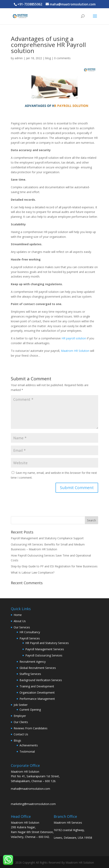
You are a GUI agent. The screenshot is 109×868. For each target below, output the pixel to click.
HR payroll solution (74, 338)
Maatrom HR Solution (75, 351)
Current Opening (30, 710)
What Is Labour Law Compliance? (33, 572)
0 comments (62, 58)
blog (48, 58)
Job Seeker (21, 705)
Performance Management (37, 699)
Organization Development (37, 692)
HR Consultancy (30, 632)
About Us (20, 621)
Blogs (17, 740)
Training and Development (37, 686)
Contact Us (21, 734)
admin (19, 58)
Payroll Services (30, 638)
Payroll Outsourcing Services (44, 655)
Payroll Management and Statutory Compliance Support (47, 538)
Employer (20, 716)
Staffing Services (30, 674)
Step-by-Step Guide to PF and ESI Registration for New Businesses (54, 566)
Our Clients (21, 722)
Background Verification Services (41, 680)
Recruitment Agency (33, 662)
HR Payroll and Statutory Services (47, 643)
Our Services (22, 627)
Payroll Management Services (45, 649)
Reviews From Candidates (31, 728)
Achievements (29, 745)
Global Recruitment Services (38, 668)
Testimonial (27, 751)
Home (18, 615)
